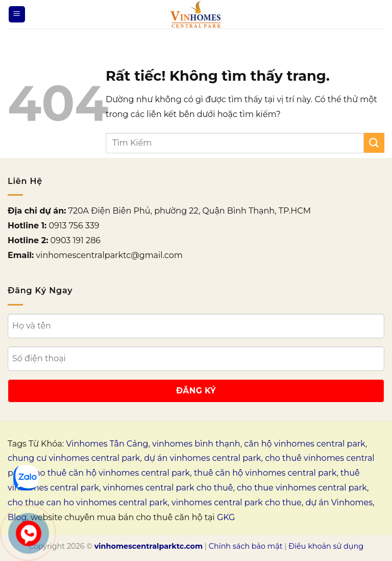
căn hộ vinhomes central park (305, 444)
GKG (226, 517)
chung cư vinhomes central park (74, 458)
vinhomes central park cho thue (237, 502)
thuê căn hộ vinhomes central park (265, 473)
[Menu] (17, 15)
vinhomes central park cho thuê (168, 488)
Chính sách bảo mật (246, 546)
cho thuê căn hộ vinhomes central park (110, 473)
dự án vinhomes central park (202, 458)
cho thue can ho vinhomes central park (88, 502)
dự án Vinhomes (339, 502)
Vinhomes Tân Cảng (107, 444)
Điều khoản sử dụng (326, 546)
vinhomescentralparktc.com (149, 546)
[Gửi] (374, 143)
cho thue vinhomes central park (302, 488)
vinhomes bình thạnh (196, 444)
